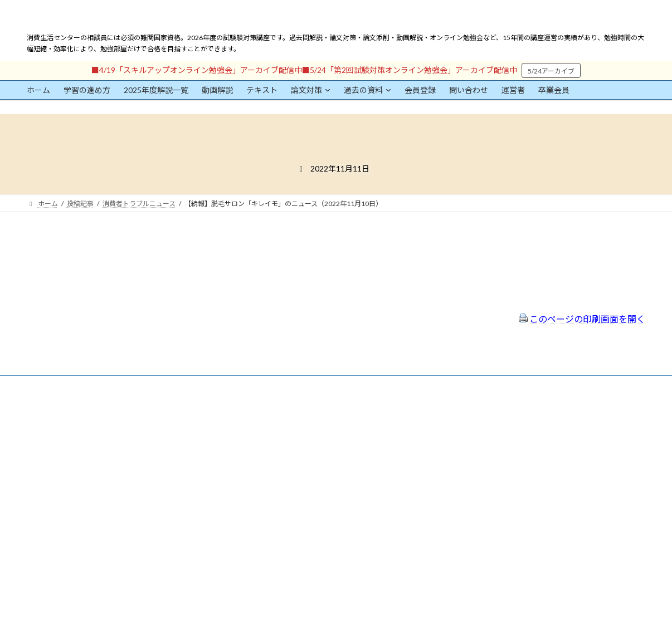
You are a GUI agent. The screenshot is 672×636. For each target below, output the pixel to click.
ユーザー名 (43, 466)
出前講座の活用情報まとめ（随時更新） (309, 489)
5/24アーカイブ (551, 71)
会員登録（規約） (275, 415)
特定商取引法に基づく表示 (289, 429)
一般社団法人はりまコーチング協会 (504, 419)
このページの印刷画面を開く (582, 319)
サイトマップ (269, 459)
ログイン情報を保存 (75, 574)
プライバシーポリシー (282, 444)
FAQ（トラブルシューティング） (298, 474)
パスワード (43, 518)
